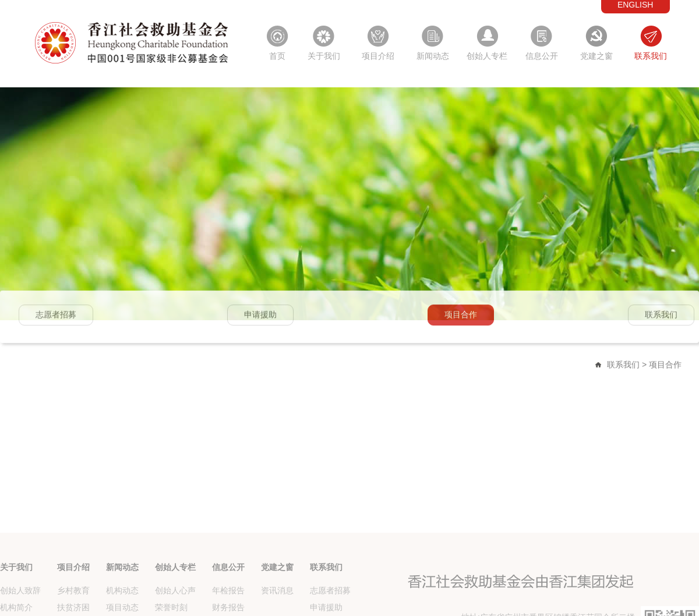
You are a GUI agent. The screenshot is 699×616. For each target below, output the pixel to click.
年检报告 (228, 610)
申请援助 (260, 317)
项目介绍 (378, 56)
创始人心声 (175, 610)
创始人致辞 (20, 610)
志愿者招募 (56, 317)
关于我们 (324, 56)
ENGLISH (635, 5)
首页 (277, 56)
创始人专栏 (487, 56)
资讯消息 (277, 610)
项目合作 (461, 317)
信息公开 (542, 56)
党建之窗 (596, 56)
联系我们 (651, 56)
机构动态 (122, 610)
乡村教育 (73, 610)
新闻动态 (433, 56)
